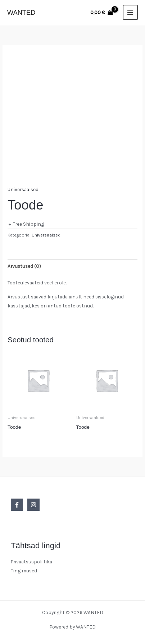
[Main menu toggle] (130, 12)
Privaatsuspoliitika (31, 562)
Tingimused (24, 571)
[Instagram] (33, 505)
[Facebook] (17, 505)
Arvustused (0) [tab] (24, 266)
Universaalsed (23, 189)
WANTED (21, 12)
